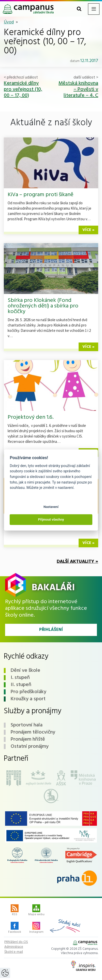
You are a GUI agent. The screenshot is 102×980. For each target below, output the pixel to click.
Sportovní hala (27, 725)
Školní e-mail (14, 952)
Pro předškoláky (28, 692)
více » (88, 230)
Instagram (36, 928)
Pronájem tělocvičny (33, 732)
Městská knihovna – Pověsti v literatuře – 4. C (78, 89)
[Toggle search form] (79, 9)
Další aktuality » (77, 562)
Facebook (15, 928)
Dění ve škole (25, 671)
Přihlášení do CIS (16, 942)
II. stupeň (21, 685)
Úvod (9, 22)
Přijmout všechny (51, 519)
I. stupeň (20, 678)
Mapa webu (36, 911)
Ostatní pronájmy (30, 746)
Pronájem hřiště (28, 739)
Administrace (14, 947)
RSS (15, 911)
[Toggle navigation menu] (94, 9)
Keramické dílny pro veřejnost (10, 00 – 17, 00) (23, 89)
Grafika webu (83, 967)
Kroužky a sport (28, 699)
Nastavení (51, 507)
